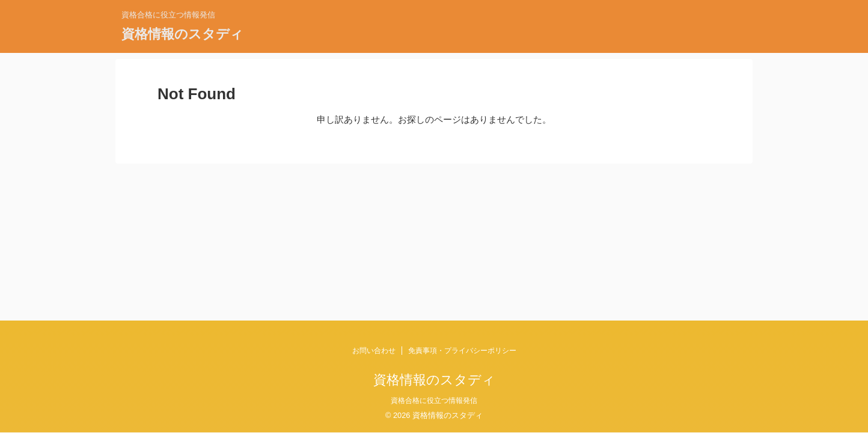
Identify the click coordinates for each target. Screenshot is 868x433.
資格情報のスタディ (182, 34)
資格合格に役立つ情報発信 (434, 401)
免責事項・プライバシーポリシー (462, 351)
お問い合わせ (374, 351)
